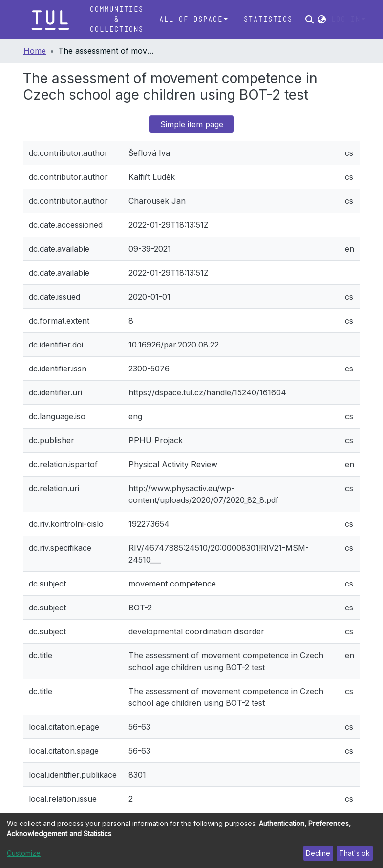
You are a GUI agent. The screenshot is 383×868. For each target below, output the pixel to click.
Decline (318, 853)
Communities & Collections (116, 20)
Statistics (268, 19)
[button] (322, 20)
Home (35, 51)
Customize (24, 853)
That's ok (354, 853)
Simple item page (192, 124)
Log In (345, 19)
